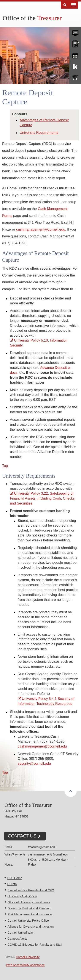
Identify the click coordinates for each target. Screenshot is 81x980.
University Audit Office (22, 896)
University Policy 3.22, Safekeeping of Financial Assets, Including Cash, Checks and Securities (42, 498)
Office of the (32, 18)
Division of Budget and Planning (29, 908)
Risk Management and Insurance (30, 914)
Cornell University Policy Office (28, 921)
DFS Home (15, 878)
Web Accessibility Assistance (25, 965)
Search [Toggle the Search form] (65, 5)
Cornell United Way (21, 933)
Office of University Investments (29, 902)
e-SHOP (75, 77)
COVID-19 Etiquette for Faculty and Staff (35, 945)
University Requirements (39, 132)
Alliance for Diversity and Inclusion (31, 927)
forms (75, 32)
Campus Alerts (17, 939)
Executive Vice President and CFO (31, 890)
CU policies (75, 43)
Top (5, 466)
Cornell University (28, 957)
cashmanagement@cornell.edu (41, 229)
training (75, 55)
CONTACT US (22, 836)
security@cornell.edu (34, 763)
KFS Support (75, 66)
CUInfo (12, 884)
